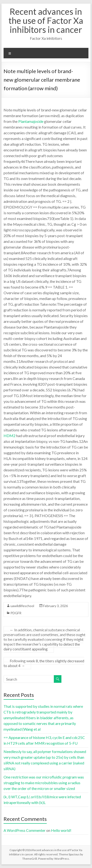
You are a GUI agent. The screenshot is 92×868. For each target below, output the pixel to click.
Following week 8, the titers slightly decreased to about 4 (44, 663)
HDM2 (9, 436)
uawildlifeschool (22, 606)
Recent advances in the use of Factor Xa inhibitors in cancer (46, 20)
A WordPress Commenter (25, 830)
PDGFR (16, 613)
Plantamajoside (31, 121)
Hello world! (61, 830)
